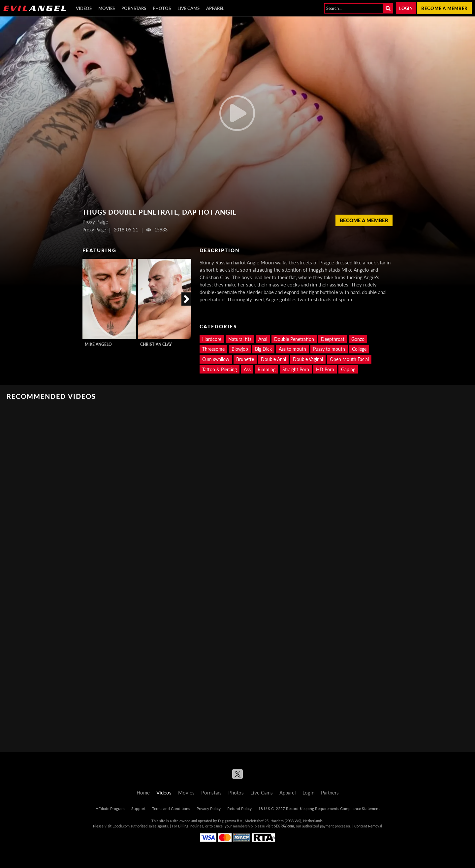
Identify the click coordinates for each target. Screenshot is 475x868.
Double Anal (273, 359)
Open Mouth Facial (349, 359)
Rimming (267, 369)
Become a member (444, 8)
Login (406, 8)
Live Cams (189, 8)
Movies (107, 8)
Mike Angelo (98, 344)
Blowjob (240, 349)
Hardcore (212, 339)
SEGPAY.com (284, 826)
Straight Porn (296, 369)
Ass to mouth (292, 349)
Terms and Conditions (171, 808)
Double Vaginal (308, 359)
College (359, 349)
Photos (162, 8)
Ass (247, 369)
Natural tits (240, 339)
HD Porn (325, 369)
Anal (263, 339)
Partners (330, 793)
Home (143, 793)
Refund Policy (239, 808)
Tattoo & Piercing (220, 369)
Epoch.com (121, 826)
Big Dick (263, 349)
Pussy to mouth (329, 349)
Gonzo (358, 339)
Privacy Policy (209, 808)
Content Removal (368, 826)
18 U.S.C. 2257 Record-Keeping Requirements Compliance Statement (319, 808)
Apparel (215, 8)
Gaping (348, 369)
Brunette (245, 359)
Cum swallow (216, 359)
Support (138, 808)
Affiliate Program (110, 808)
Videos (84, 8)
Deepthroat (333, 339)
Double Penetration (294, 339)
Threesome (213, 349)
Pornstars (134, 8)
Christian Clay (156, 344)
